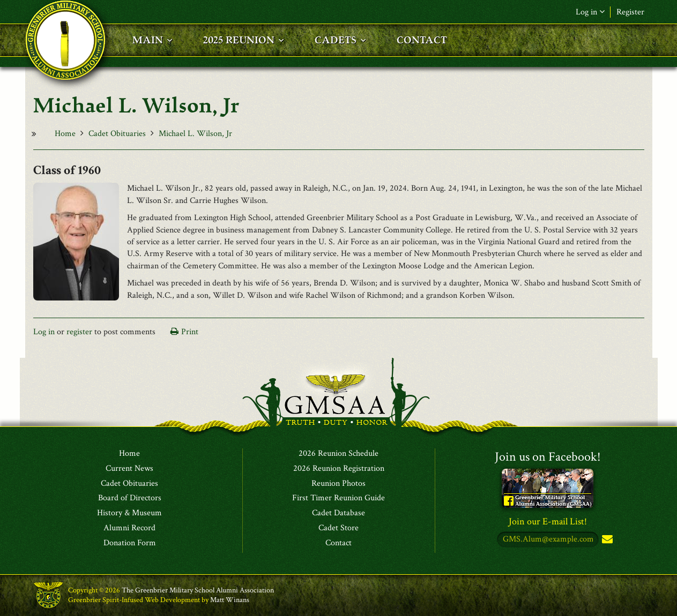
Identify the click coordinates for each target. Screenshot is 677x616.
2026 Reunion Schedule (338, 454)
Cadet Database (338, 513)
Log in (590, 12)
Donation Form (130, 543)
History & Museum (129, 513)
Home (65, 134)
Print (190, 332)
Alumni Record (129, 528)
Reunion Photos (338, 484)
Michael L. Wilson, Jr (195, 134)
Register (630, 12)
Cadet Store (338, 528)
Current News (129, 469)
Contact (338, 543)
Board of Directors (130, 498)
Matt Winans (230, 600)
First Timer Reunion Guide (338, 498)
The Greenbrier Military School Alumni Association (198, 590)
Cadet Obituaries (117, 134)
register (79, 332)
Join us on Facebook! (548, 457)
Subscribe (606, 540)
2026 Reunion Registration (339, 469)
